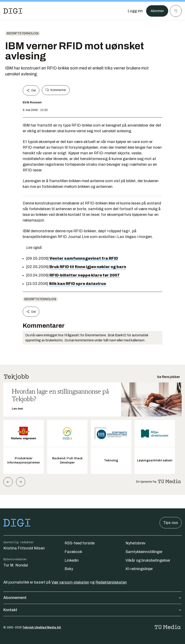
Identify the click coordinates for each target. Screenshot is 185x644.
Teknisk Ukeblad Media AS (42, 627)
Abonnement (92, 598)
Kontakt (92, 610)
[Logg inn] (134, 11)
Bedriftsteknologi (23, 33)
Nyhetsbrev (135, 543)
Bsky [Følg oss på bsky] (69, 569)
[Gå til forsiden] (13, 11)
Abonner (157, 11)
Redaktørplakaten (111, 582)
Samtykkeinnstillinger (144, 552)
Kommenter (56, 90)
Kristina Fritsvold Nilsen (24, 548)
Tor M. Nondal (16, 565)
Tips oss (171, 523)
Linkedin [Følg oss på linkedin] (72, 560)
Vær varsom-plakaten (70, 582)
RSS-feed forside (80, 543)
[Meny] (176, 11)
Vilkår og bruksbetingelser (148, 560)
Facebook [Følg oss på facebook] (73, 552)
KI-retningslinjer (139, 569)
